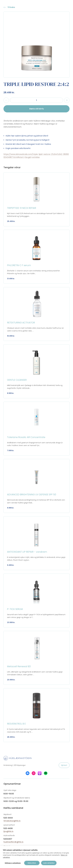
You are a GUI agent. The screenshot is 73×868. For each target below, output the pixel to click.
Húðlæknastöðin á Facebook (28, 773)
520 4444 (8, 818)
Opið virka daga (10, 790)
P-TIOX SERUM (15, 609)
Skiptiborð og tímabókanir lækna (17, 798)
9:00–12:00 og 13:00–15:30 (16, 801)
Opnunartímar (12, 784)
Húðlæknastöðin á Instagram (34, 773)
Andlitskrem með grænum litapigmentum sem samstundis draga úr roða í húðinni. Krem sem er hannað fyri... (35, 444)
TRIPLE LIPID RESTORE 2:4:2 (36, 84)
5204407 (8, 839)
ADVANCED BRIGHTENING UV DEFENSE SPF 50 (32, 494)
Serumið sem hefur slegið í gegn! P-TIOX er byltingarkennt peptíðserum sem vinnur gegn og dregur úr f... (36, 616)
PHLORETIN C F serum (19, 265)
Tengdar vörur (12, 167)
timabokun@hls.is (12, 821)
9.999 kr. (11, 508)
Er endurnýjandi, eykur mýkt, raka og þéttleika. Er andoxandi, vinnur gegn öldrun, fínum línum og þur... (36, 559)
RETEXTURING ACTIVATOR (21, 323)
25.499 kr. (11, 221)
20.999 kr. (11, 680)
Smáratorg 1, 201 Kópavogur (15, 765)
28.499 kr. (9, 92)
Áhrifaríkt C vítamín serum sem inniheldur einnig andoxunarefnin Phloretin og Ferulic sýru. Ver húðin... (33, 272)
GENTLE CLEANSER (17, 380)
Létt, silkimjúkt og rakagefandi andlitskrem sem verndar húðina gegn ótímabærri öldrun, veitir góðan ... (35, 673)
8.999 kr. (11, 393)
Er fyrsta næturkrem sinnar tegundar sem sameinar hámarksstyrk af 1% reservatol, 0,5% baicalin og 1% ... (36, 731)
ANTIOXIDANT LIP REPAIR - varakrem (27, 552)
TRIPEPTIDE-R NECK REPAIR (22, 208)
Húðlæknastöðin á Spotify (46, 773)
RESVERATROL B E (16, 724)
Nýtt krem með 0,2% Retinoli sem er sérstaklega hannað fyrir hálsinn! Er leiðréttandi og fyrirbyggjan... (36, 215)
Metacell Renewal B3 (19, 666)
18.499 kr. (11, 336)
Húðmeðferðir (9, 836)
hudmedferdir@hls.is (13, 842)
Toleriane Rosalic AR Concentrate (26, 437)
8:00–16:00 (9, 794)
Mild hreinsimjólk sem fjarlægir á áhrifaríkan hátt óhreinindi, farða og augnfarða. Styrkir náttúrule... (35, 387)
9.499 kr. (11, 565)
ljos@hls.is (8, 831)
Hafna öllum (32, 863)
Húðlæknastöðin (17, 758)
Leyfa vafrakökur (49, 863)
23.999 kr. (11, 622)
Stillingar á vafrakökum (13, 863)
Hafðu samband (13, 808)
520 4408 (8, 828)
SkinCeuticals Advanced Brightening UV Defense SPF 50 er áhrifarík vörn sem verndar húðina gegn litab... (36, 501)
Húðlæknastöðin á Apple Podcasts (40, 773)
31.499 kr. (11, 279)
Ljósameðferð (9, 825)
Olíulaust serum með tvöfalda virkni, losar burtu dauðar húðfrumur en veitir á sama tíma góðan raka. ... (35, 329)
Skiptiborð (7, 814)
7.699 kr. (11, 451)
